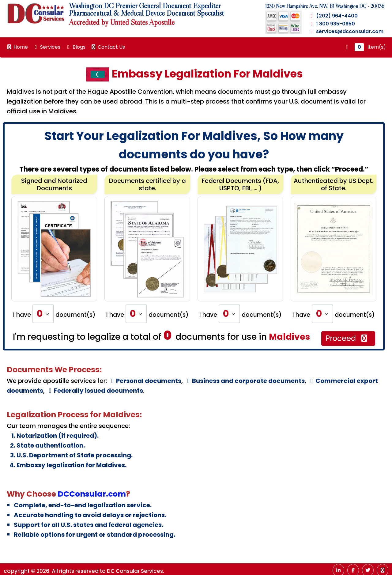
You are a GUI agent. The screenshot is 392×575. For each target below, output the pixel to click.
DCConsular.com (92, 494)
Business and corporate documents (245, 381)
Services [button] (47, 47)
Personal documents (145, 381)
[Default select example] (43, 314)
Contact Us (108, 47)
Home (17, 47)
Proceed (347, 338)
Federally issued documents (95, 391)
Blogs (75, 47)
